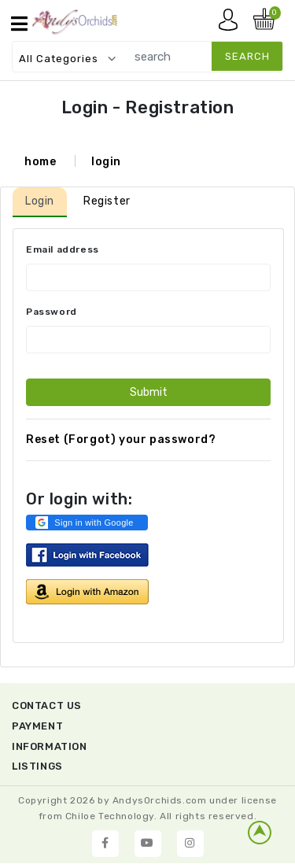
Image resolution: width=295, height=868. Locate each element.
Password (52, 312)
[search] (201, 56)
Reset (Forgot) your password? (121, 440)
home (40, 162)
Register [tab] (107, 201)
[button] (87, 523)
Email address (63, 249)
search (247, 56)
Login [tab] (40, 201)
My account (232, 24)
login (106, 162)
